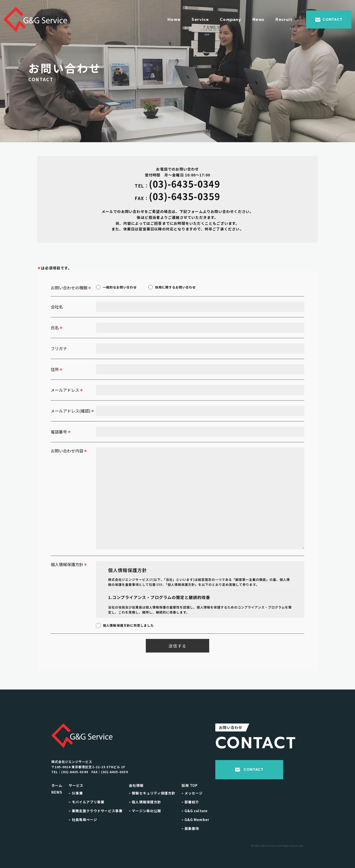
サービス (76, 785)
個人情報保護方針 (145, 802)
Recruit (284, 20)
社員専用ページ (83, 820)
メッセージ (192, 793)
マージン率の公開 (145, 811)
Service (200, 20)
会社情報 (136, 785)
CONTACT (329, 20)
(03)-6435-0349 (177, 184)
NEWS (57, 792)
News (258, 20)
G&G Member (195, 820)
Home (174, 20)
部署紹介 (190, 802)
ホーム (57, 785)
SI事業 (76, 793)
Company (230, 20)
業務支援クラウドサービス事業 (96, 811)
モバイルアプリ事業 (86, 802)
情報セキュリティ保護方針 (152, 793)
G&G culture (195, 811)
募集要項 (190, 828)
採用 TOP (190, 785)
